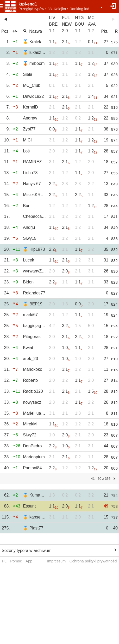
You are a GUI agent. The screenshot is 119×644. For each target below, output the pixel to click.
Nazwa (32, 31)
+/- (15, 31)
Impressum (56, 561)
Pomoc (16, 561)
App (29, 561)
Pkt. (105, 31)
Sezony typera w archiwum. (27, 551)
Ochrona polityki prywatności (93, 561)
